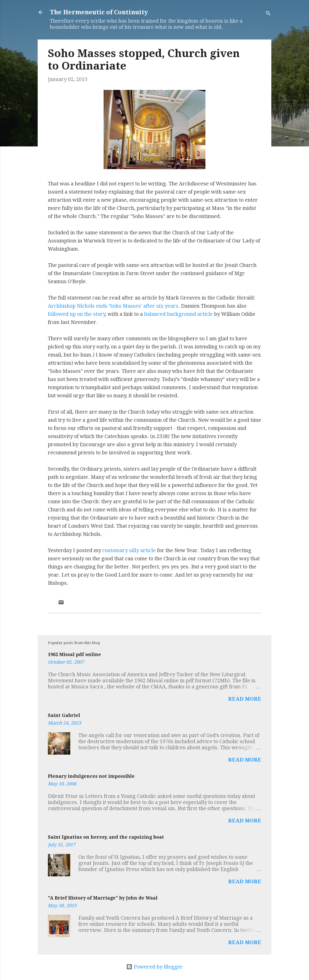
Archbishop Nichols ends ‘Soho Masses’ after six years (113, 306)
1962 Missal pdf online (74, 654)
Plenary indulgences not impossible (91, 776)
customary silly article (129, 550)
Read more (245, 699)
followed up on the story (76, 314)
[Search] (268, 14)
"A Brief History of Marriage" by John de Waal (103, 898)
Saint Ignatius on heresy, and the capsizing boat (106, 837)
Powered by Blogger (154, 967)
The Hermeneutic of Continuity (99, 12)
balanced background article (178, 314)
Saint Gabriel (64, 715)
